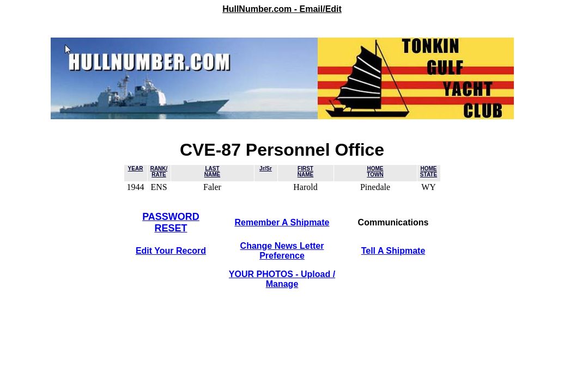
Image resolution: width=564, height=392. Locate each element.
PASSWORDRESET (171, 222)
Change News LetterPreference (282, 251)
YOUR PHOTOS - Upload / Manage (282, 279)
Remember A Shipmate (282, 222)
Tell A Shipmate (393, 251)
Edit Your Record (171, 251)
